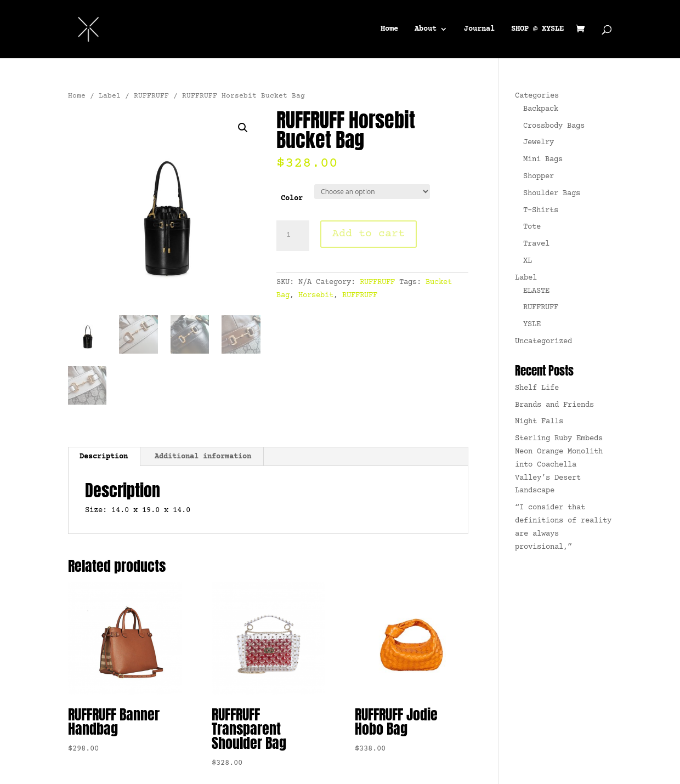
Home (389, 29)
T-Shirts (541, 211)
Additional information (203, 457)
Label (110, 96)
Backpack (541, 109)
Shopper (539, 177)
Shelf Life (537, 388)
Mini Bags (543, 160)
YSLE (532, 325)
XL (528, 261)
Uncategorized (543, 342)
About (426, 29)
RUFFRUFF (151, 96)
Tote (532, 227)
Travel (536, 244)
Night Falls (539, 422)
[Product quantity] (293, 236)
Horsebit (316, 296)
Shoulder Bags (552, 194)
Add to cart (369, 234)
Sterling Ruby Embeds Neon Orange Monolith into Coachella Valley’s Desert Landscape (559, 465)
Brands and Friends (554, 405)
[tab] (104, 457)
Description (104, 457)
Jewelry (539, 143)
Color (292, 198)
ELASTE (536, 291)
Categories (537, 96)
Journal (479, 29)
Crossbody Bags (554, 126)
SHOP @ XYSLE (537, 29)
